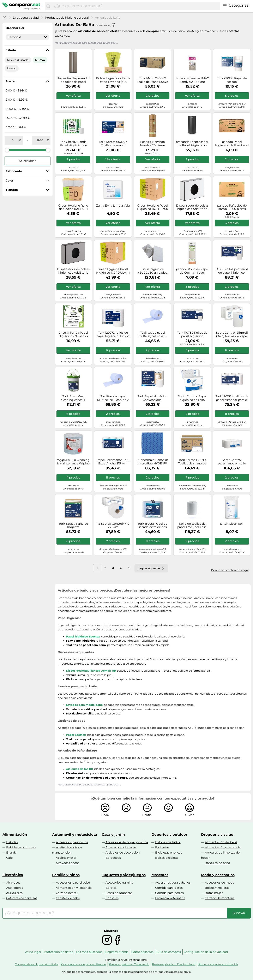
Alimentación (15, 835)
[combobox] (136, 6)
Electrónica (13, 875)
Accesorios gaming (120, 883)
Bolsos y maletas (217, 888)
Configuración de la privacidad (206, 952)
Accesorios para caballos (173, 883)
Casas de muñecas (119, 893)
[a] (40, 140)
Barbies (111, 888)
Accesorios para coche (72, 842)
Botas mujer (214, 893)
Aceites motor (66, 858)
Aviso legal (33, 952)
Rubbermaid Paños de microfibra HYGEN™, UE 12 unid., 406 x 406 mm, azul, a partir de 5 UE (152, 462)
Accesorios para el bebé (73, 883)
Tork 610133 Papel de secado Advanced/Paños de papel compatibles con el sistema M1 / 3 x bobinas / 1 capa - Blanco (232, 80)
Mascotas (160, 875)
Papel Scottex (76, 735)
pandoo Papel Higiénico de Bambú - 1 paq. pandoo (232, 144)
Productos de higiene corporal (67, 18)
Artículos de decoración (123, 853)
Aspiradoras (15, 888)
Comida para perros (169, 893)
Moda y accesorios (218, 875)
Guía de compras (169, 952)
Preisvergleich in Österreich (129, 964)
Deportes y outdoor (169, 835)
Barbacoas (113, 858)
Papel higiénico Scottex (83, 636)
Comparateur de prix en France (84, 964)
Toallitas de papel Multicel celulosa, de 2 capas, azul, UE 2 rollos (113, 398)
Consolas (112, 898)
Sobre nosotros (142, 952)
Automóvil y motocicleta (75, 835)
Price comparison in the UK (218, 964)
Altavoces (13, 883)
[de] (13, 140)
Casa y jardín (113, 835)
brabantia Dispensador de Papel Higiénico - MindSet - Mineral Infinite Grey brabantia (192, 144)
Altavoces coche (68, 863)
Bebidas (12, 842)
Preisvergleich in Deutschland (174, 964)
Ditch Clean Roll (232, 524)
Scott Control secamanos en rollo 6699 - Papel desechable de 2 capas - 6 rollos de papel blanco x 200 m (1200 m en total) (232, 462)
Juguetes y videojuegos (124, 875)
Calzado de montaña (220, 898)
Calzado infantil (67, 893)
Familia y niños (66, 875)
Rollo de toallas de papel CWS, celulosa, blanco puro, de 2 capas (192, 525)
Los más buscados (89, 952)
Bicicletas (162, 847)
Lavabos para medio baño (84, 705)
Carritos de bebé (68, 898)
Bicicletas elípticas (169, 853)
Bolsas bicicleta (166, 858)
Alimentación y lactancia (223, 847)
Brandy (11, 853)
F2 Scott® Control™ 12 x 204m (113, 525)
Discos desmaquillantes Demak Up (91, 671)
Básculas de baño (217, 863)
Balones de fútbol (168, 842)
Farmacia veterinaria (170, 898)
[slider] (7, 150)
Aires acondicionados (121, 847)
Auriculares (14, 893)
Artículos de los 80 (79, 769)
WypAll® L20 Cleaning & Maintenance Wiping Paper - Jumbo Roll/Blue (73, 462)
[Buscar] (48, 6)
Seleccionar (27, 161)
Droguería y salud (26, 18)
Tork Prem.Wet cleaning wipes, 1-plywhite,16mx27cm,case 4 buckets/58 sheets (73, 398)
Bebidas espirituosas (21, 847)
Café (9, 858)
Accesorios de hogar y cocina (127, 842)
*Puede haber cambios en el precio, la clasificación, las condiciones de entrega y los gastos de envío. (127, 972)
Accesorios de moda (219, 883)
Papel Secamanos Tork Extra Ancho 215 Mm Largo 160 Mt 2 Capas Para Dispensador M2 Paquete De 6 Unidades (113, 462)
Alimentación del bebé (221, 842)
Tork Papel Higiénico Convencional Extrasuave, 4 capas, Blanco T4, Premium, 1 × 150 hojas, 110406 (153, 398)
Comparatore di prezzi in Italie (37, 964)
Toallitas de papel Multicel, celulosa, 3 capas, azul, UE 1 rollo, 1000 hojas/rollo (152, 334)
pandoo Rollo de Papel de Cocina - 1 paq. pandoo (192, 271)
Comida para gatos (169, 888)
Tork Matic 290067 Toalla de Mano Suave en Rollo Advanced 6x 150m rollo (152, 80)
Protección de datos (58, 952)
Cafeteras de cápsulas (22, 898)
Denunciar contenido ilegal (230, 570)
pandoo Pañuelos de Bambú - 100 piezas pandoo (232, 207)
